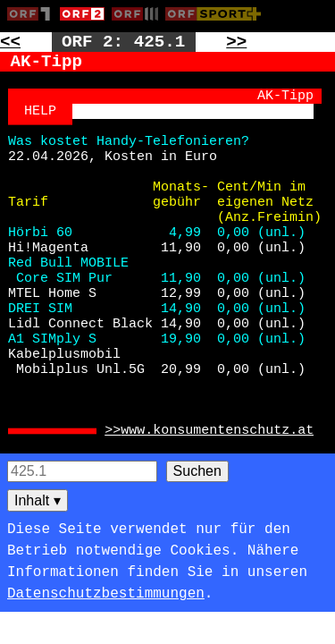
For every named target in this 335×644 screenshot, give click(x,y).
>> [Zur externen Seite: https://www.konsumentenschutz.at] (113, 431)
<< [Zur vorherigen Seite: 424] (10, 42)
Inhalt (38, 500)
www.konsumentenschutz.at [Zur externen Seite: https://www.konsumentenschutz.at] (217, 431)
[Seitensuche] (82, 471)
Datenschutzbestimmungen (106, 594)
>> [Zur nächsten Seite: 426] (236, 42)
